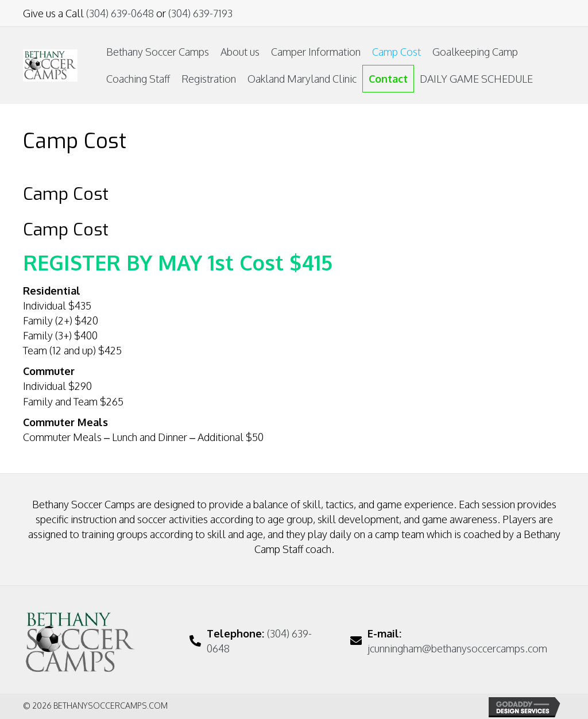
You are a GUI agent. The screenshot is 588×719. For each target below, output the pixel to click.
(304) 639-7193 (200, 13)
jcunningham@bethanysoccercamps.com (457, 648)
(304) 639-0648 (120, 13)
